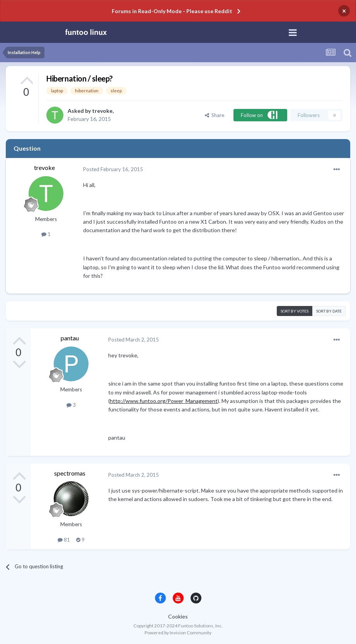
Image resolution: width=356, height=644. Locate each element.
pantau (70, 338)
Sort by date (329, 311)
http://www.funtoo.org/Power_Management (164, 401)
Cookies (178, 616)
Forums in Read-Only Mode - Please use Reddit (172, 11)
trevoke (102, 111)
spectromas (70, 473)
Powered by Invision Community (178, 633)
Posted (113, 169)
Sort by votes (295, 311)
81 (64, 540)
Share (215, 115)
